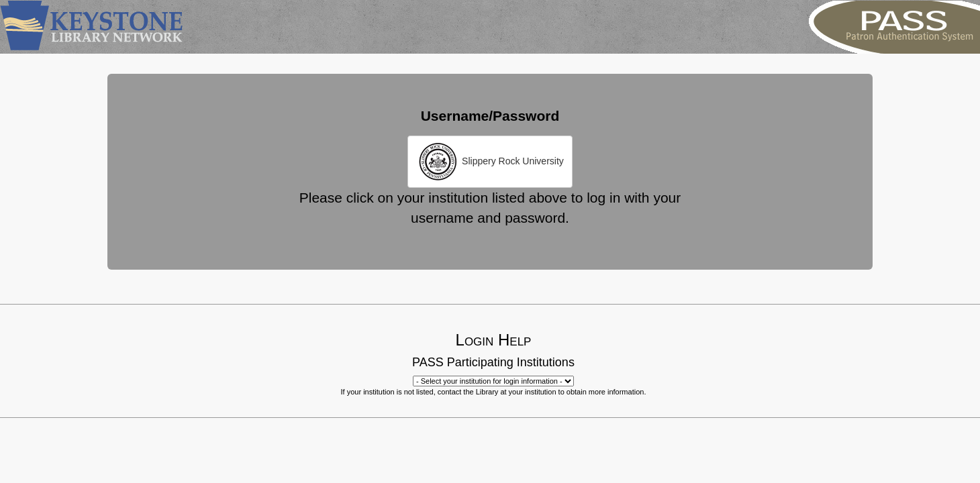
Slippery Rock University (490, 162)
